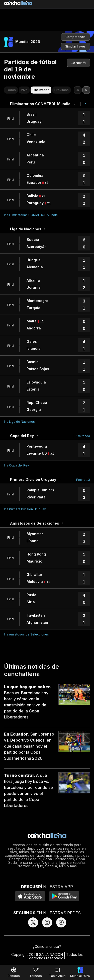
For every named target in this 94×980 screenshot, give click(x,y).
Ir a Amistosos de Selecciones (26, 634)
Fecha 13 (83, 480)
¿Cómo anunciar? (47, 946)
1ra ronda (83, 436)
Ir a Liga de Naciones (19, 422)
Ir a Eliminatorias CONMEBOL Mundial (31, 215)
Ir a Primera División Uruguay (25, 509)
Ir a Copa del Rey (17, 465)
